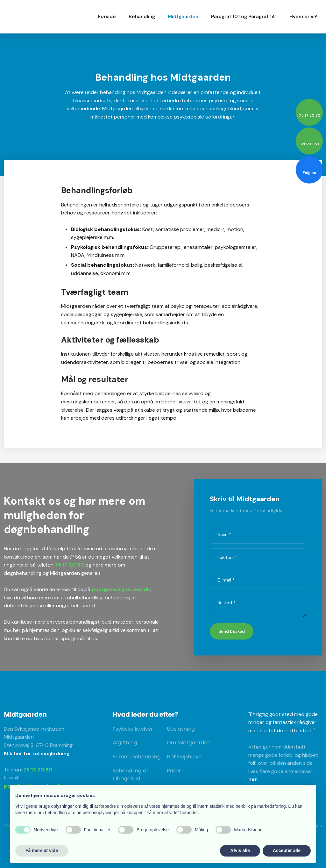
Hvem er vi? (303, 17)
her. (253, 779)
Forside (107, 17)
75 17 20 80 (69, 565)
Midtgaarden (183, 17)
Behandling (142, 17)
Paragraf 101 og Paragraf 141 (244, 17)
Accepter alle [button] (287, 850)
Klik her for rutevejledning (37, 753)
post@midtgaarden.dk (121, 589)
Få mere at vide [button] (42, 850)
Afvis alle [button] (240, 850)
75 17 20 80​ (38, 770)
